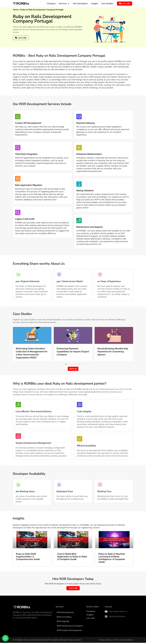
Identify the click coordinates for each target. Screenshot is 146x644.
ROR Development (65, 612)
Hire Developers (80, 3)
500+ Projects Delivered (27, 281)
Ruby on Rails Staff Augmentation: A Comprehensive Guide (28, 557)
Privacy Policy (106, 641)
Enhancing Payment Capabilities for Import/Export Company (73, 352)
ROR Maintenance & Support (69, 627)
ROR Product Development (68, 631)
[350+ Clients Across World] (59, 274)
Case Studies (107, 3)
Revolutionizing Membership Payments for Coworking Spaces (113, 352)
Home (16, 10)
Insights (95, 3)
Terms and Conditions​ (123, 641)
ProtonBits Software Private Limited (65, 641)
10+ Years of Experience (109, 281)
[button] (64, 364)
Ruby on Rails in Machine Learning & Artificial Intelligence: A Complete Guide (112, 558)
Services (64, 4)
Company (51, 3)
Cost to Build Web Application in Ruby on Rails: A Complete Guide (72, 557)
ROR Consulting (63, 617)
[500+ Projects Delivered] (18, 274)
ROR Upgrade (62, 622)
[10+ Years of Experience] (100, 274)
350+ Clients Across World (70, 281)
